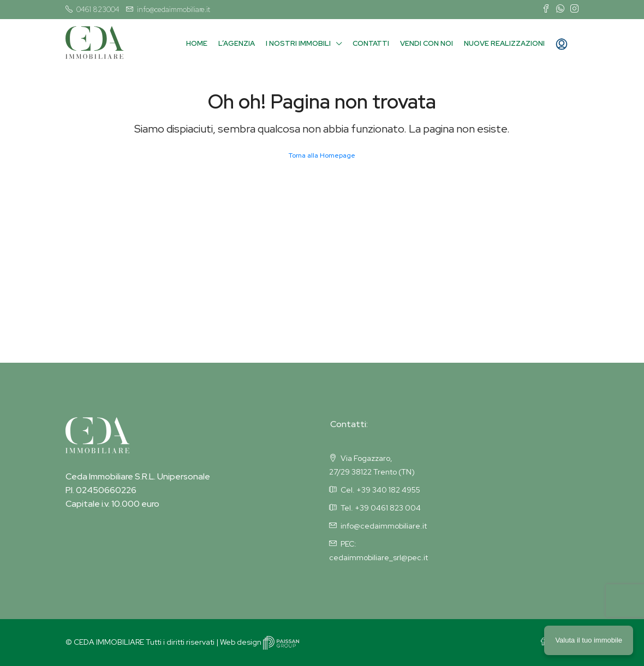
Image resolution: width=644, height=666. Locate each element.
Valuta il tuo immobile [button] (589, 640)
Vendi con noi (427, 43)
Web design (260, 642)
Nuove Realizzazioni (504, 43)
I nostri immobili (298, 43)
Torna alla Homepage (322, 155)
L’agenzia (237, 43)
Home (197, 43)
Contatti (371, 43)
